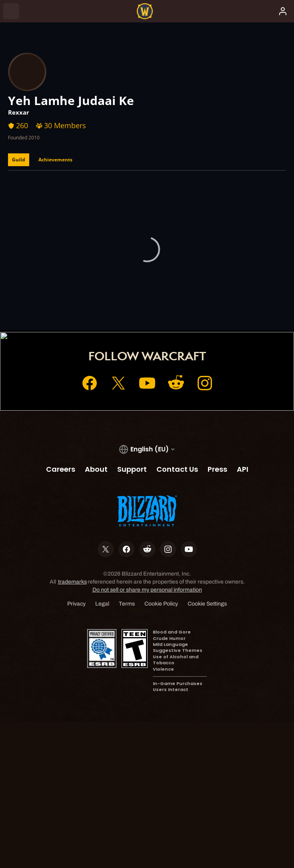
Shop (162, 301)
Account (131, 301)
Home (99, 301)
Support (193, 301)
